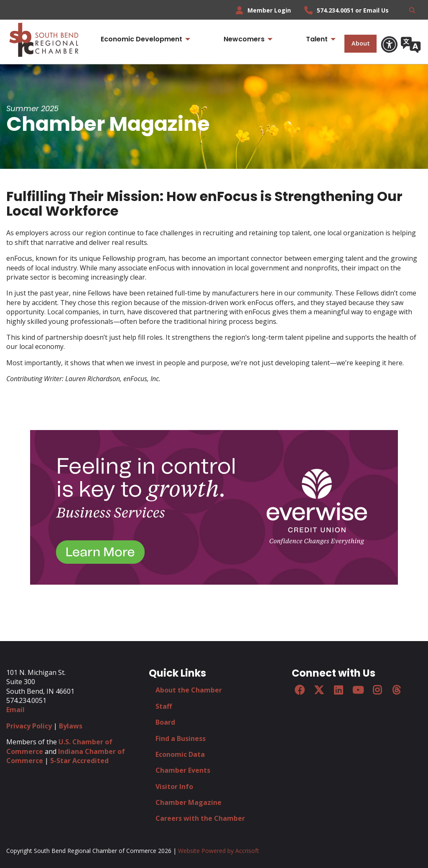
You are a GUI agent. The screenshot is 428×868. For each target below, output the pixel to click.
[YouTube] (358, 690)
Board (165, 722)
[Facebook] (300, 690)
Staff (164, 706)
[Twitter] (319, 690)
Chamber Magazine (189, 802)
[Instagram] (377, 690)
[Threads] (397, 690)
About (361, 43)
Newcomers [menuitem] (244, 39)
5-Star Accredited (79, 761)
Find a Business (181, 738)
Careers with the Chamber (200, 818)
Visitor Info (174, 787)
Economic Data (180, 754)
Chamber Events (183, 770)
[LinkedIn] (338, 690)
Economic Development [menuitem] (141, 39)
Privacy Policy (29, 726)
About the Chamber (189, 690)
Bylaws (71, 726)
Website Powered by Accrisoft (219, 851)
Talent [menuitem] (317, 39)
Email (15, 710)
